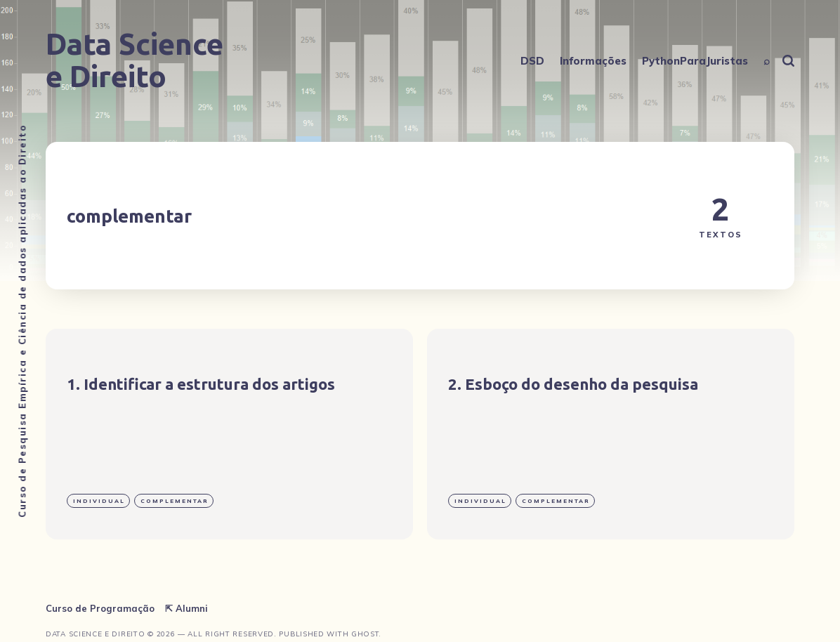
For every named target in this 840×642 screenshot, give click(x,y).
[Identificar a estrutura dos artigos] (229, 434)
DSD (532, 61)
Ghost (365, 634)
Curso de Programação (100, 608)
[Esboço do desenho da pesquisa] (611, 434)
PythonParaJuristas (695, 61)
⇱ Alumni (186, 608)
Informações (593, 61)
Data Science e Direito (134, 60)
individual (99, 501)
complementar (175, 501)
